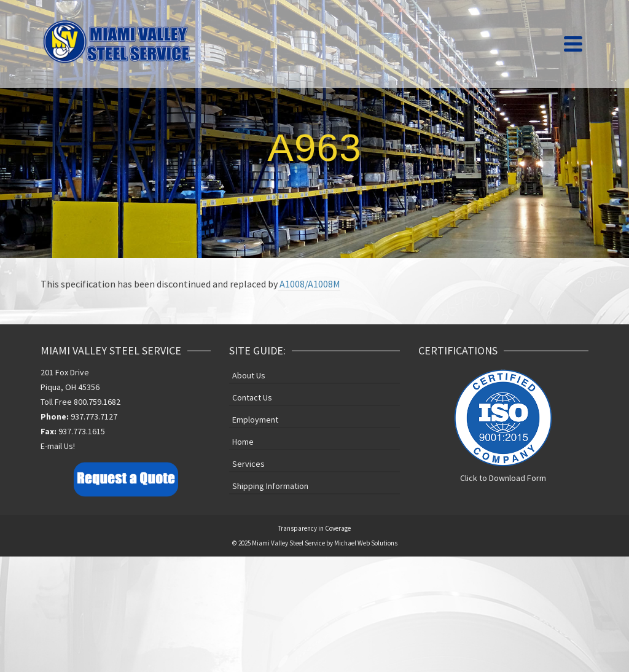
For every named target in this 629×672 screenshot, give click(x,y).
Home (243, 442)
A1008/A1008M (309, 284)
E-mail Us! (58, 446)
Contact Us (252, 397)
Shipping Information (270, 486)
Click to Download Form (503, 478)
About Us (249, 375)
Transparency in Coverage (314, 528)
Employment (255, 420)
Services (248, 464)
